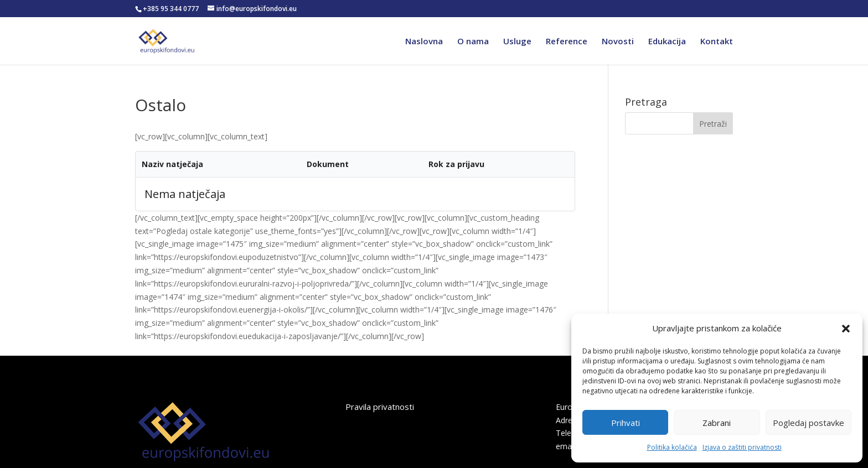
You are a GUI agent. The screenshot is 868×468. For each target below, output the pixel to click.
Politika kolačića (672, 447)
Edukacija (667, 42)
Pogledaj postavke (808, 423)
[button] (846, 329)
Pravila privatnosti (380, 407)
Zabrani (717, 423)
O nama (473, 42)
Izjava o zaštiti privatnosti (742, 447)
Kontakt (717, 42)
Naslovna (424, 42)
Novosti (618, 42)
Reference (567, 42)
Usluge (517, 42)
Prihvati (626, 423)
